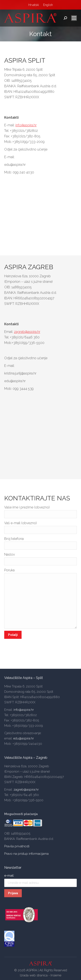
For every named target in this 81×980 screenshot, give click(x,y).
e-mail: (9, 876)
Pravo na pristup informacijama (26, 854)
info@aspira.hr (26, 125)
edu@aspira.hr (24, 738)
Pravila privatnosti (17, 846)
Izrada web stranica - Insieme (41, 975)
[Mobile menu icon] (74, 18)
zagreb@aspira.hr (27, 332)
